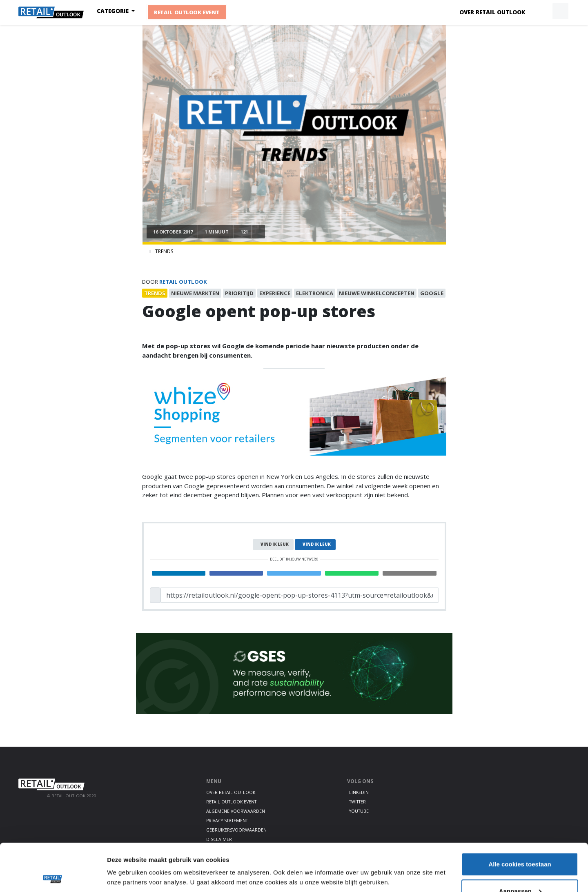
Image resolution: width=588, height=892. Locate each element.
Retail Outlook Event (187, 12)
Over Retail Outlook (492, 12)
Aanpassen (520, 844)
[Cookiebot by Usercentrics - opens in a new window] (53, 876)
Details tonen (126, 857)
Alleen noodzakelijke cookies (520, 870)
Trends (164, 251)
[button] (541, 11)
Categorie (114, 11)
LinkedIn (359, 792)
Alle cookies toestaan (520, 817)
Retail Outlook (183, 282)
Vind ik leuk (275, 544)
